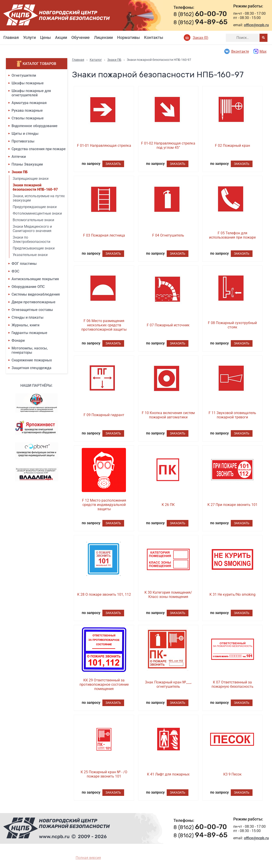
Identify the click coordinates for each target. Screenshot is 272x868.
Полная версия (88, 858)
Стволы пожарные (28, 118)
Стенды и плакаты (28, 317)
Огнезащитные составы (32, 310)
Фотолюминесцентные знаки (37, 213)
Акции (61, 37)
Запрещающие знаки (31, 179)
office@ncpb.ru (256, 25)
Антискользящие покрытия (35, 279)
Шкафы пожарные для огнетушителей (31, 93)
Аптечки (19, 157)
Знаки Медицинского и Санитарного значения (32, 229)
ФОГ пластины (24, 264)
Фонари (18, 340)
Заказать (113, 164)
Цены (45, 37)
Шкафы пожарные (28, 83)
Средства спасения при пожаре (39, 149)
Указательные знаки (30, 255)
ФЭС (15, 271)
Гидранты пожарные (29, 333)
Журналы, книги (25, 325)
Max (260, 51)
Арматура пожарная (29, 103)
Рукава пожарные (27, 110)
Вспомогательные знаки (33, 220)
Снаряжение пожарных (32, 360)
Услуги (29, 37)
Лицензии (103, 37)
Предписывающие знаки (34, 248)
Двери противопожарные (34, 302)
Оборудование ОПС (28, 287)
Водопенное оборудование (35, 126)
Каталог (96, 60)
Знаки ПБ (20, 172)
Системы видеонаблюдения (36, 294)
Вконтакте (236, 51)
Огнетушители (24, 75)
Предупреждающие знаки (35, 207)
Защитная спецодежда (31, 368)
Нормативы (128, 37)
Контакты (154, 37)
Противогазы (23, 141)
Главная (11, 37)
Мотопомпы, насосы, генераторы (30, 350)
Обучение (81, 37)
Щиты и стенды (25, 134)
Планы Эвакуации (27, 164)
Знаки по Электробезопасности (31, 240)
